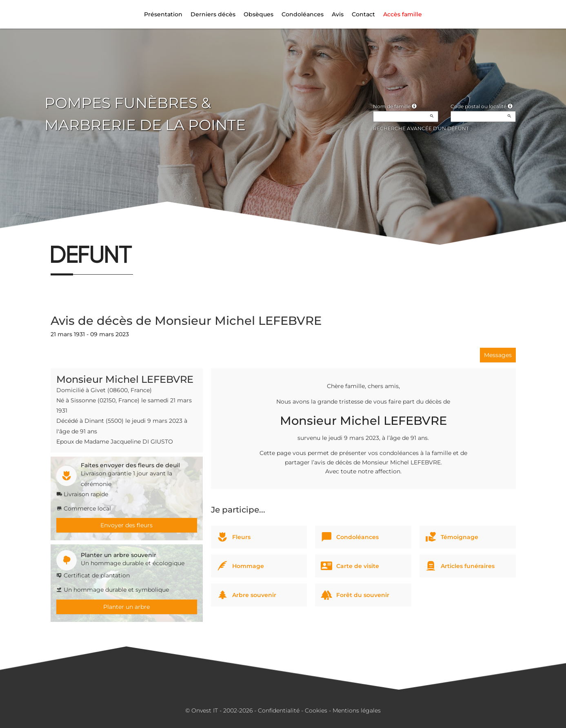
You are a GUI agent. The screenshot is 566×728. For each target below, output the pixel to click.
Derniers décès (213, 14)
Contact (363, 14)
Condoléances (303, 14)
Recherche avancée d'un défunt (421, 128)
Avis (338, 14)
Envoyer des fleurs (127, 525)
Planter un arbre (127, 607)
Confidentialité (279, 710)
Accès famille (403, 14)
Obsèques (259, 14)
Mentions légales (357, 710)
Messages (498, 355)
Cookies (316, 710)
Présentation (163, 14)
